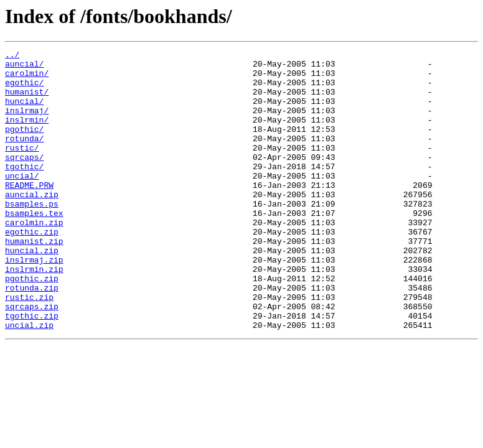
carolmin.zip (34, 258)
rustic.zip (29, 347)
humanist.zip (34, 280)
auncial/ (24, 67)
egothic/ (24, 90)
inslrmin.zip (34, 314)
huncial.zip (32, 291)
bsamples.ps (32, 235)
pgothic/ (24, 146)
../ (12, 56)
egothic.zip (32, 269)
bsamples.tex (34, 246)
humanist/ (27, 101)
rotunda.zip (32, 336)
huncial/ (24, 112)
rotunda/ (24, 157)
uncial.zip (29, 381)
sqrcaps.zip (32, 358)
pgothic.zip (32, 325)
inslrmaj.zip (34, 302)
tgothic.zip (32, 370)
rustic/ (22, 168)
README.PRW (29, 213)
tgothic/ (24, 190)
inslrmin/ (27, 134)
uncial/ (22, 202)
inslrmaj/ (27, 123)
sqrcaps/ (24, 179)
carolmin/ (27, 78)
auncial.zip (32, 224)
